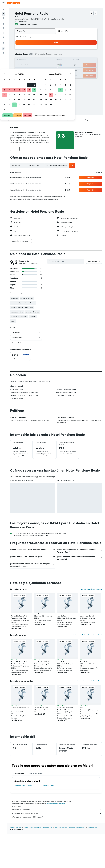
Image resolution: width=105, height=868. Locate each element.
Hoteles (26, 861)
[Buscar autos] (3, 18)
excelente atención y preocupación (22, 307)
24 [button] (20, 70)
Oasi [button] (81, 742)
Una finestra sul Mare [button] (41, 742)
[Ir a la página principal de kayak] (14, 3)
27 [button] (34, 70)
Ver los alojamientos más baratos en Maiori (87, 669)
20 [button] (34, 65)
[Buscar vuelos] (3, 9)
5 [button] (29, 55)
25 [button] (25, 70)
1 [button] (44, 50)
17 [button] (20, 65)
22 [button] (44, 65)
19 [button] (29, 65)
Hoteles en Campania (61, 861)
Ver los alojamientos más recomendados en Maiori (85, 715)
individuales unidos (17, 312)
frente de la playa (16, 303)
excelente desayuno (27, 298)
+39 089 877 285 (21, 21)
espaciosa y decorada (32, 312)
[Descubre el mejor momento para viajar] (3, 33)
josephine (33, 316)
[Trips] (3, 43)
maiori (13, 321)
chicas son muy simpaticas (19, 316)
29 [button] (44, 70)
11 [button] (25, 60)
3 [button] (20, 55)
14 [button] (39, 60)
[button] (3, 3)
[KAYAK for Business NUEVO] (3, 37)
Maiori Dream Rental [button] (87, 650)
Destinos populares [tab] (35, 807)
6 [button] (34, 55)
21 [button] (39, 65)
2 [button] (49, 50)
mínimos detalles (29, 303)
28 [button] (39, 70)
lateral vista (15, 298)
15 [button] (44, 60)
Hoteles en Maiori (48, 820)
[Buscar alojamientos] (3, 14)
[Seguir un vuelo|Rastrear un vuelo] (3, 28)
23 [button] (49, 65)
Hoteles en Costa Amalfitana (77, 861)
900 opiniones (32, 24)
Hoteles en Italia (48, 861)
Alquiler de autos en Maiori (23, 820)
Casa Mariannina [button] (85, 696)
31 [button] (20, 75)
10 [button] (20, 60)
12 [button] (29, 60)
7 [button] (39, 55)
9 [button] (49, 55)
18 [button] (25, 65)
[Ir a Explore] (3, 24)
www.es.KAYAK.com (16, 861)
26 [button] (29, 70)
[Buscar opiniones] (67, 261)
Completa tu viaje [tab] (19, 807)
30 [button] (49, 70)
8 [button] (44, 55)
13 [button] (34, 60)
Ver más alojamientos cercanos (91, 623)
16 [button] (49, 60)
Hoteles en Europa (36, 861)
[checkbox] (20, 356)
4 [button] (25, 55)
